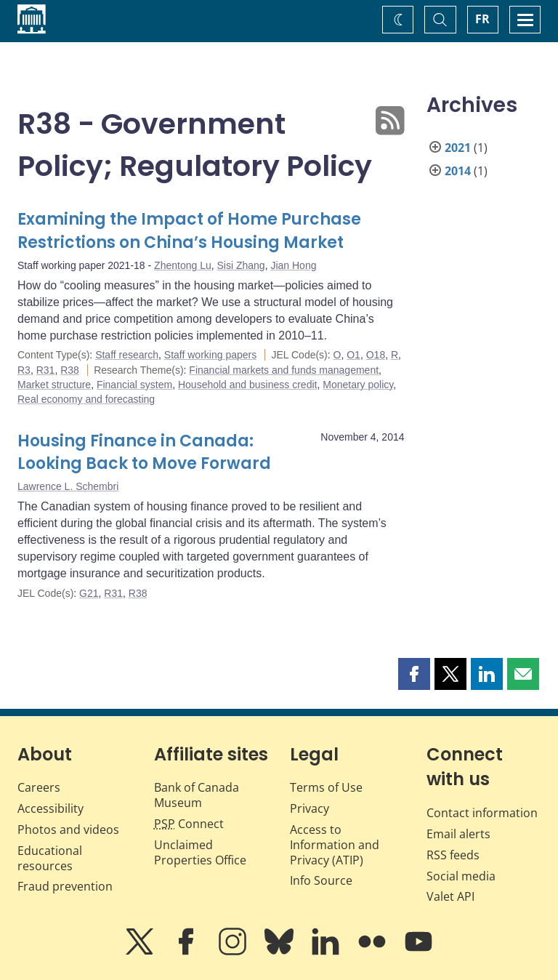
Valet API (450, 896)
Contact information (482, 813)
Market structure (54, 385)
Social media (461, 876)
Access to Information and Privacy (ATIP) (335, 845)
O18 (376, 355)
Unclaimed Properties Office (200, 852)
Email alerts (458, 834)
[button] (414, 674)
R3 (24, 370)
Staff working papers (210, 355)
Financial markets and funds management (284, 370)
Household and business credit (247, 385)
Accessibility (50, 808)
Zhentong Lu (183, 265)
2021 (458, 148)
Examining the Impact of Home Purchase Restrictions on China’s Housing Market (189, 231)
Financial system (134, 385)
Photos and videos (68, 830)
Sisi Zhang (241, 265)
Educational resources (50, 858)
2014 (458, 171)
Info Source (321, 880)
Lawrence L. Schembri (68, 486)
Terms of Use (326, 787)
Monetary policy (358, 385)
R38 (70, 370)
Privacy (310, 808)
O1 (353, 355)
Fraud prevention (65, 886)
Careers (39, 787)
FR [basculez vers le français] (482, 19)
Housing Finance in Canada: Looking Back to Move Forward (144, 453)
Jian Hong (293, 265)
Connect (189, 824)
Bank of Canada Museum (197, 795)
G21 (89, 593)
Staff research (127, 355)
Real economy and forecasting (86, 399)
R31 (46, 370)
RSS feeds (453, 855)
